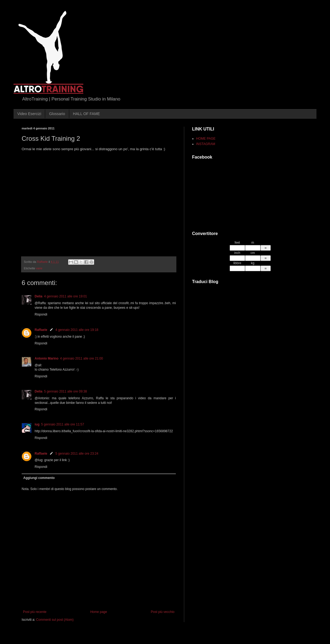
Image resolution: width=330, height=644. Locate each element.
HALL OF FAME (87, 114)
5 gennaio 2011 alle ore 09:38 (66, 391)
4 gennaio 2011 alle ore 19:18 (77, 330)
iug (37, 424)
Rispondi (41, 314)
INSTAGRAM (206, 144)
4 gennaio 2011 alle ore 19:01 (66, 296)
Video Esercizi (29, 114)
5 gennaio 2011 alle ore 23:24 (77, 454)
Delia (39, 296)
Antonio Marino (47, 358)
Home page (99, 612)
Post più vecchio (163, 612)
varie (39, 268)
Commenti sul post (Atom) (55, 620)
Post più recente (35, 612)
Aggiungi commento (39, 478)
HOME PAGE (206, 139)
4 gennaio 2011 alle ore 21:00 (82, 358)
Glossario (57, 114)
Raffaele (41, 330)
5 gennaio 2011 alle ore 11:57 (63, 424)
